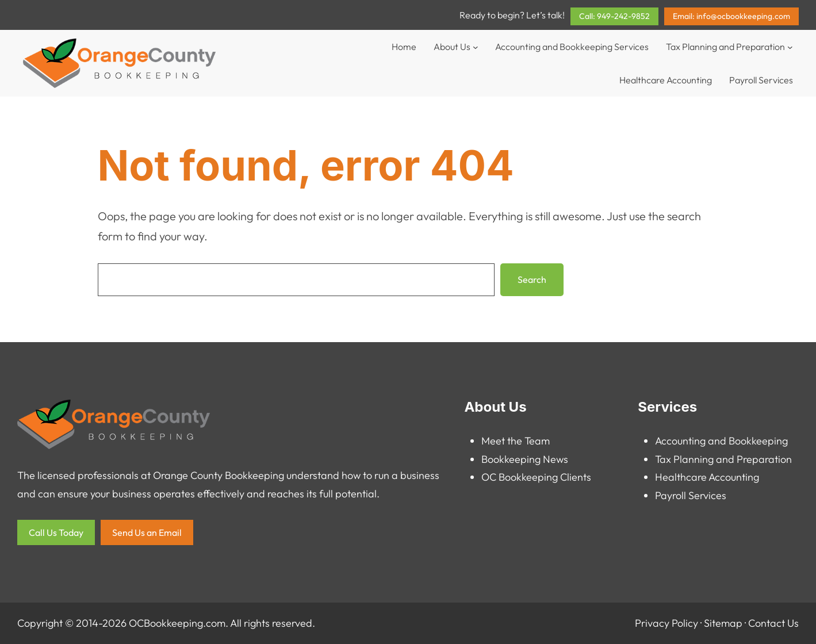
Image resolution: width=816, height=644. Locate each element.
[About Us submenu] (476, 47)
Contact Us (773, 623)
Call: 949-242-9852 (614, 16)
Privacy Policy (666, 623)
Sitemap (723, 623)
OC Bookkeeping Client (534, 477)
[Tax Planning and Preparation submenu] (790, 47)
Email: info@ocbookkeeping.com (731, 16)
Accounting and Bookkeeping (721, 441)
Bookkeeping (511, 459)
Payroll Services (691, 495)
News (556, 459)
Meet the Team (516, 441)
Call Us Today (56, 532)
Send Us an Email (147, 532)
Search (532, 279)
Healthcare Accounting (707, 477)
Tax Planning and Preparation (723, 459)
